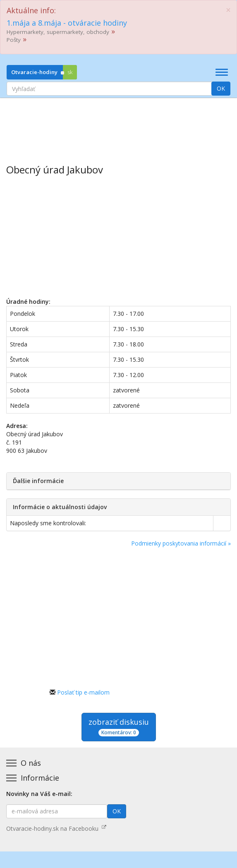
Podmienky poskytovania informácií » (181, 543)
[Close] (228, 10)
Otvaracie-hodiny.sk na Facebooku (56, 828)
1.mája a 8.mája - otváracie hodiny (67, 23)
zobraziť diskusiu (119, 727)
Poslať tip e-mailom (83, 692)
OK (221, 88)
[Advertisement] (118, 125)
